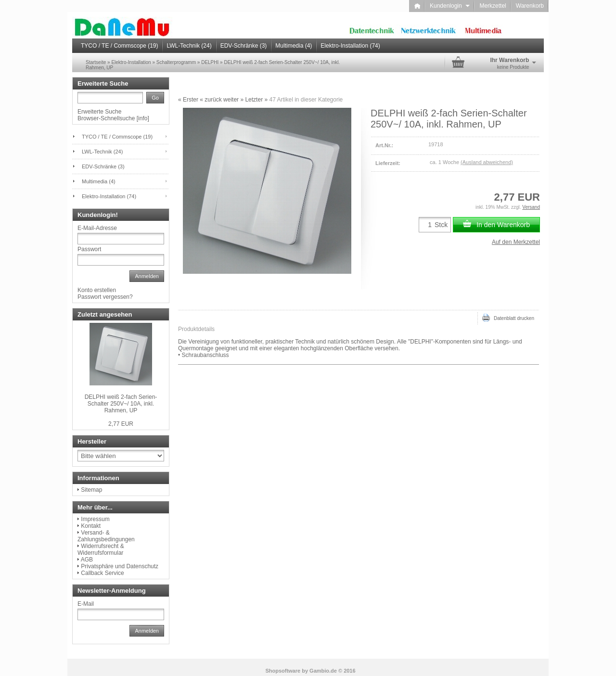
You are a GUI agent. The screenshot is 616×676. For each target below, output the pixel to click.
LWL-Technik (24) (189, 46)
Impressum (95, 519)
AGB (87, 560)
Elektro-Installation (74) (350, 46)
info (143, 118)
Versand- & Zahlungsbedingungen (106, 536)
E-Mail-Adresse (97, 228)
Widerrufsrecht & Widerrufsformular (101, 549)
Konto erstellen (97, 290)
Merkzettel (493, 6)
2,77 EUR (121, 424)
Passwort (89, 249)
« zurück (211, 100)
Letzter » (256, 100)
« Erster (188, 100)
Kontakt (91, 526)
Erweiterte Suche (99, 112)
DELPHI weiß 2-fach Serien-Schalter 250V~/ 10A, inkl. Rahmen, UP (121, 404)
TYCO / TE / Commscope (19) (119, 46)
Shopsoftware (283, 671)
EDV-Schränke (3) (244, 46)
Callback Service (102, 573)
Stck (441, 225)
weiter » (233, 100)
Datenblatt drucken (508, 318)
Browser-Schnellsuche (106, 118)
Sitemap (91, 490)
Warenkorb (530, 6)
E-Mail (86, 604)
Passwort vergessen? (105, 297)
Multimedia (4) (294, 46)
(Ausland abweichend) (487, 162)
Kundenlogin (450, 6)
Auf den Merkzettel (516, 242)
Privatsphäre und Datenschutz (120, 566)
